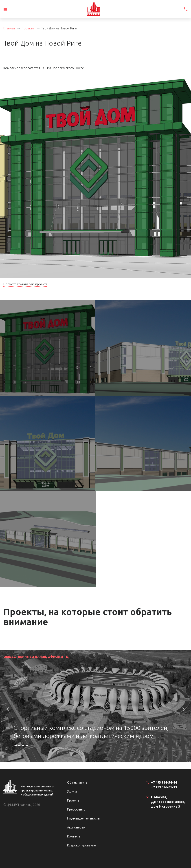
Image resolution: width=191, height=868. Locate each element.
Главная (9, 28)
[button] (8, 709)
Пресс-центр (76, 809)
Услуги (72, 791)
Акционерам (76, 827)
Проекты (28, 28)
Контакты (74, 836)
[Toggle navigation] (5, 9)
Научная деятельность (83, 818)
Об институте (77, 782)
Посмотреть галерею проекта (25, 284)
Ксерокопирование (81, 845)
